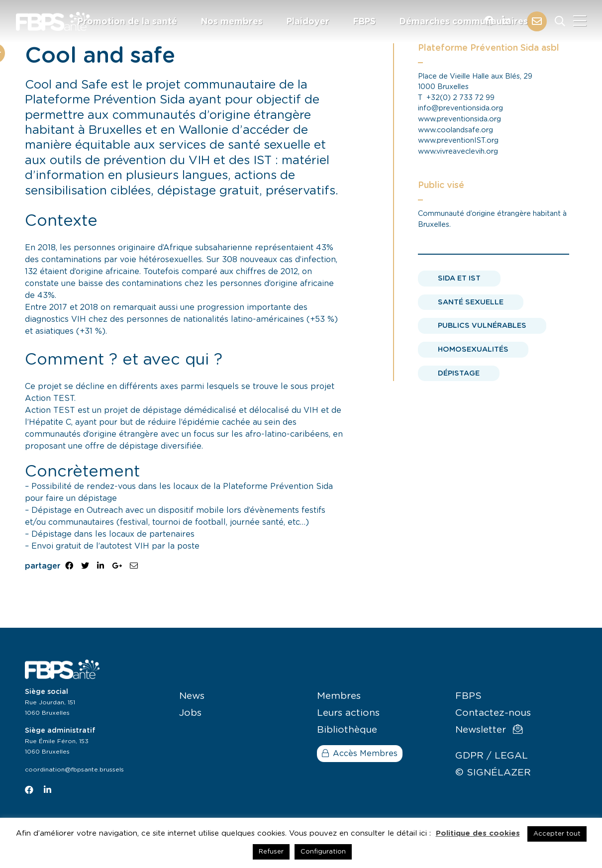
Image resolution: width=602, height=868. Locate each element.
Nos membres (232, 22)
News (192, 696)
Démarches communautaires (464, 22)
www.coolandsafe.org (455, 130)
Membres (339, 696)
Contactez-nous (493, 713)
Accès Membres (360, 754)
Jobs (190, 713)
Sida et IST (459, 278)
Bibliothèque (347, 730)
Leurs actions (348, 713)
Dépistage (459, 373)
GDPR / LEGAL (492, 756)
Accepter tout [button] (557, 834)
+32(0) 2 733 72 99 (460, 98)
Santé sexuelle (471, 302)
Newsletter (489, 730)
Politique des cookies (478, 833)
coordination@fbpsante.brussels (74, 770)
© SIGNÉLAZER (493, 773)
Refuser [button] (271, 852)
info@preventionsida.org (460, 108)
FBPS (364, 22)
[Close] (580, 21)
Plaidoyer (308, 22)
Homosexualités (473, 349)
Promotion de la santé (127, 22)
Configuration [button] (323, 852)
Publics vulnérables (482, 326)
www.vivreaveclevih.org (458, 151)
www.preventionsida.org (459, 119)
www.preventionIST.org (458, 141)
